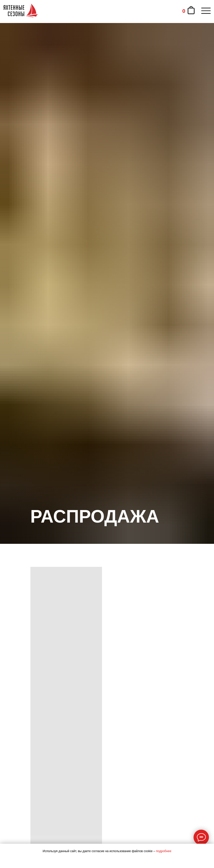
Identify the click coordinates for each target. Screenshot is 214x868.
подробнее (164, 851)
